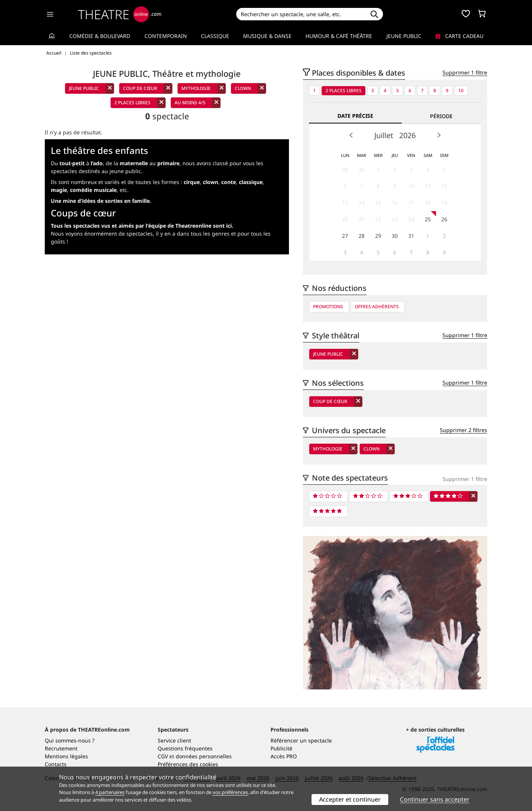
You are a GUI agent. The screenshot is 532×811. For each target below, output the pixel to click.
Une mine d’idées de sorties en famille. (101, 201)
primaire (168, 163)
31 (411, 236)
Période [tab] (441, 116)
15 (378, 203)
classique (251, 182)
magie (59, 190)
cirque (192, 182)
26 (444, 219)
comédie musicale (93, 190)
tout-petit (72, 163)
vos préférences (230, 792)
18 (428, 203)
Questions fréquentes (185, 748)
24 (411, 219)
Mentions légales (66, 756)
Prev (351, 135)
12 (444, 186)
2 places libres (344, 91)
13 (345, 203)
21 (362, 219)
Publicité (281, 748)
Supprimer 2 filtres (464, 430)
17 (411, 203)
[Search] (301, 14)
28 (362, 236)
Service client (174, 740)
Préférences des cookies (188, 764)
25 (428, 219)
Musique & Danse (267, 36)
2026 (407, 135)
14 (362, 203)
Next (439, 135)
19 (444, 203)
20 (345, 219)
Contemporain (166, 36)
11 (428, 186)
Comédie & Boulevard (100, 36)
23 (395, 219)
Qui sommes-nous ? (70, 740)
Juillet (384, 135)
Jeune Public (404, 36)
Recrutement (61, 748)
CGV (163, 756)
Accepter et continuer (350, 799)
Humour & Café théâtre (339, 36)
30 (362, 170)
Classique (215, 36)
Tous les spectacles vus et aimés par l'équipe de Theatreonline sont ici (141, 226)
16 (395, 203)
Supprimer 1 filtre (465, 72)
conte (229, 182)
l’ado (97, 163)
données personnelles (204, 756)
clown (211, 182)
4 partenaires (110, 792)
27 (345, 236)
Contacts (56, 764)
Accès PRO (284, 756)
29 (345, 170)
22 (378, 219)
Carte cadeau (459, 36)
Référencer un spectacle (301, 740)
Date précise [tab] (355, 116)
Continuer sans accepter (435, 799)
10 (461, 91)
